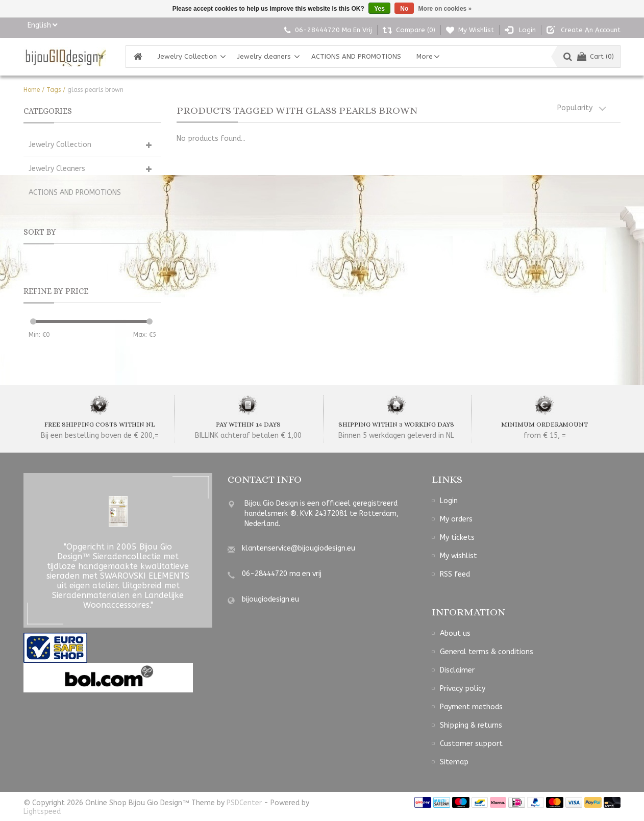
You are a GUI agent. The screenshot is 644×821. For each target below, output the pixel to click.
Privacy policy (463, 689)
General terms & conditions (487, 652)
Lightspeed (42, 812)
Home (32, 90)
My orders (456, 519)
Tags (54, 90)
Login (449, 501)
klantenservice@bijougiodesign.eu (299, 548)
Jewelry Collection (187, 56)
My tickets (457, 538)
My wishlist (459, 556)
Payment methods (471, 707)
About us (455, 633)
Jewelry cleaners (264, 56)
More (425, 56)
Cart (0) (596, 56)
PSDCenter (244, 803)
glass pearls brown (95, 90)
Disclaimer (457, 670)
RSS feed (455, 574)
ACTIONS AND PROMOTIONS (356, 56)
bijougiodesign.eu (270, 599)
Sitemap (454, 762)
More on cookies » (445, 9)
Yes (379, 9)
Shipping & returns (471, 725)
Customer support (471, 744)
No (404, 9)
